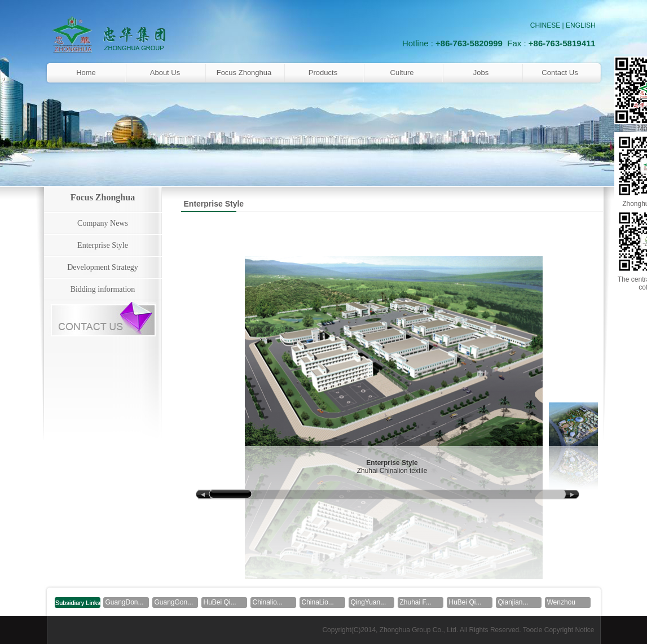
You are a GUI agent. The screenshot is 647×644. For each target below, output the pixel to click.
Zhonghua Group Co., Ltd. (419, 630)
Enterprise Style (103, 245)
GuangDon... (125, 602)
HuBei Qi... (220, 602)
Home (86, 73)
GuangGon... (174, 602)
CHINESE (545, 25)
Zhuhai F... (416, 602)
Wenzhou (561, 602)
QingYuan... (369, 602)
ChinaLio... (318, 602)
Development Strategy (103, 267)
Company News (103, 223)
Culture (402, 73)
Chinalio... (268, 602)
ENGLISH (581, 25)
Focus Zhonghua (244, 73)
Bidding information (103, 289)
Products (323, 73)
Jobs (481, 73)
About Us (165, 73)
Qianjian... (513, 602)
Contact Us (560, 73)
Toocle (533, 630)
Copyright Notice (569, 630)
